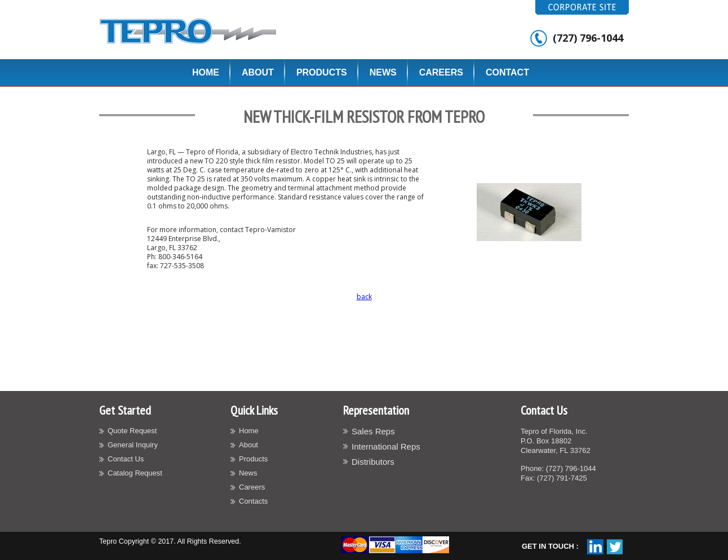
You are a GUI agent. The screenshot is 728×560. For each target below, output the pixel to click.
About (258, 72)
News (383, 72)
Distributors (373, 462)
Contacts (253, 501)
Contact (507, 72)
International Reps (386, 446)
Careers (441, 72)
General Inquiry (133, 445)
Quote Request (132, 431)
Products (322, 72)
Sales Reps (373, 431)
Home (206, 72)
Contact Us (126, 459)
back (364, 297)
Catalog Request (135, 473)
